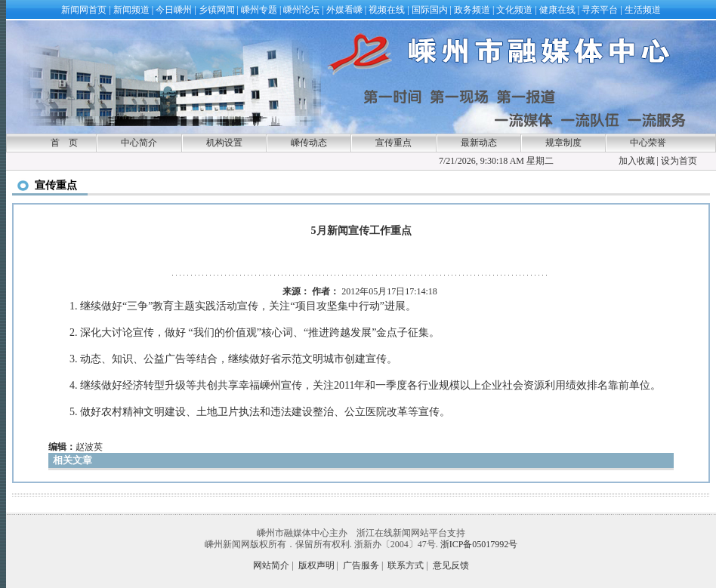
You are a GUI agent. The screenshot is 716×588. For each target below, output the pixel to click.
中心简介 (139, 143)
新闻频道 (131, 10)
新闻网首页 (84, 10)
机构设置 (224, 143)
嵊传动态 (309, 143)
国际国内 (430, 10)
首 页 (64, 143)
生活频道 (643, 10)
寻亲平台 (600, 10)
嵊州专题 (259, 10)
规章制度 (563, 143)
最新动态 (479, 143)
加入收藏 (637, 161)
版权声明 (316, 565)
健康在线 (557, 10)
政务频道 (472, 10)
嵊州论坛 (301, 10)
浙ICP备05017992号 (479, 544)
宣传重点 (393, 143)
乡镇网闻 (217, 10)
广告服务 (361, 565)
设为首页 (679, 161)
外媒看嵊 (344, 10)
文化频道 (514, 10)
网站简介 (271, 565)
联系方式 (406, 565)
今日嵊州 (174, 10)
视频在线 (387, 10)
